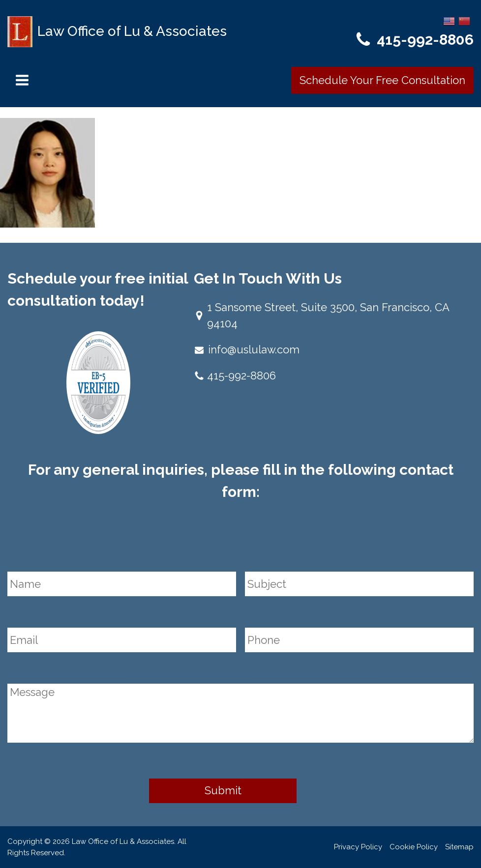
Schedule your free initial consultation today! (98, 289)
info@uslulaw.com (254, 349)
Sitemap (459, 847)
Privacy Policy (358, 847)
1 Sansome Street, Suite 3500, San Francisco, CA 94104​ (328, 315)
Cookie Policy (414, 847)
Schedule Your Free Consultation (382, 80)
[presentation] (82, 542)
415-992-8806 (425, 40)
